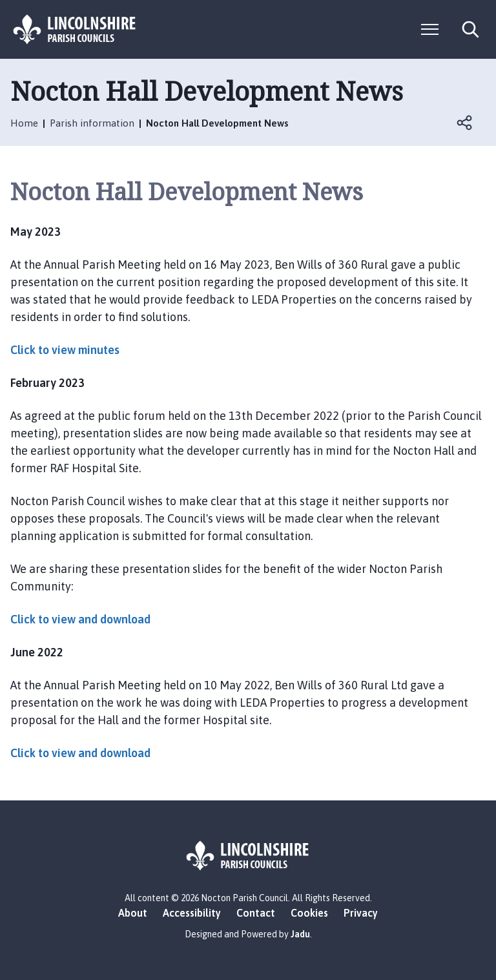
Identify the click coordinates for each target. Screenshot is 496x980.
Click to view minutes (65, 350)
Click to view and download (82, 619)
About (133, 913)
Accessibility (192, 913)
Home (24, 123)
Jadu (300, 934)
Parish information (92, 123)
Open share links (465, 123)
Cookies (309, 913)
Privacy (361, 913)
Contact (256, 913)
